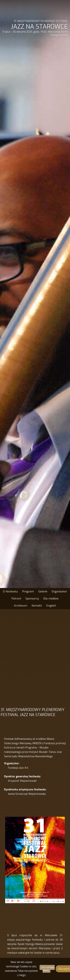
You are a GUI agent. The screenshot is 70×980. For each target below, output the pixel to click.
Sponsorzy (32, 599)
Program (28, 591)
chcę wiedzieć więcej (48, 969)
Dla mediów (51, 599)
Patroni (16, 599)
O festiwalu (10, 591)
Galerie (43, 591)
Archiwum (21, 606)
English (51, 606)
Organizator (59, 591)
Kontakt (37, 606)
